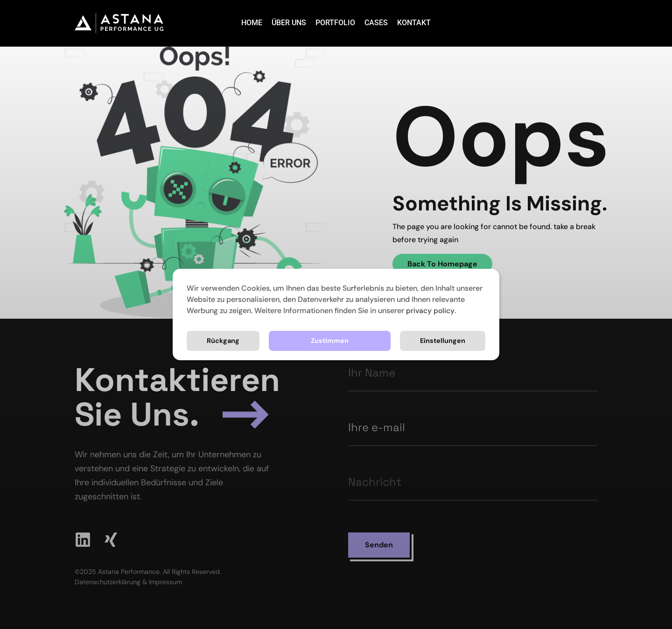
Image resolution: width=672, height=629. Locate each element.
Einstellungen (358, 340)
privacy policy (430, 311)
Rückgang (448, 340)
